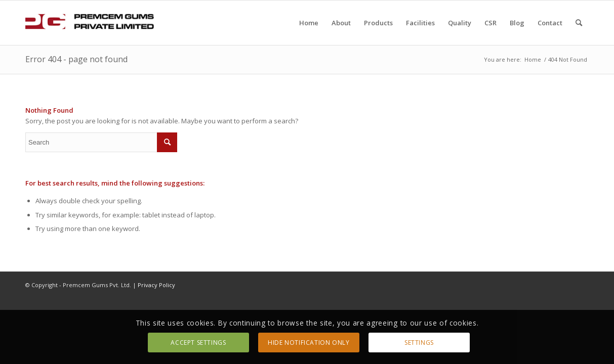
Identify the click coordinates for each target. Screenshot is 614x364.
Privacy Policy (156, 285)
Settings (419, 343)
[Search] (579, 23)
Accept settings (198, 343)
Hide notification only (309, 343)
